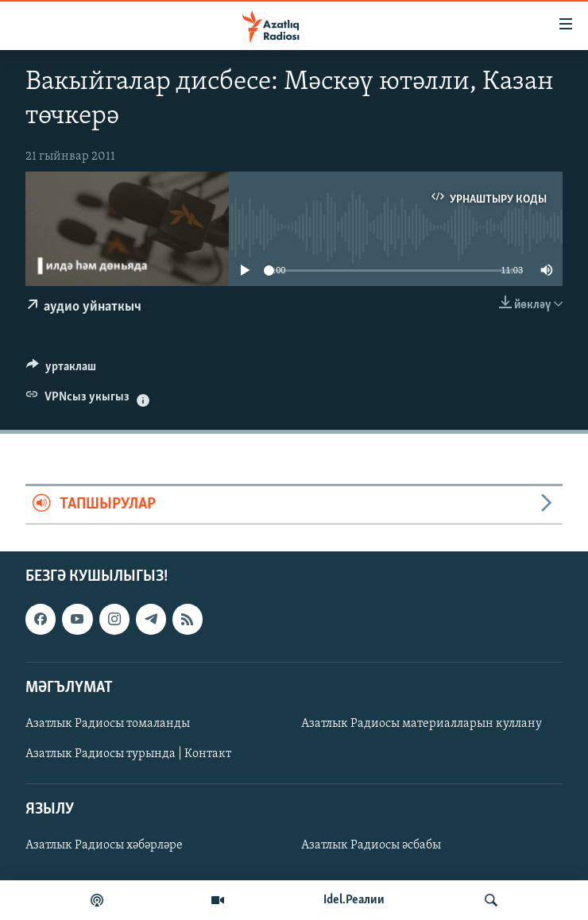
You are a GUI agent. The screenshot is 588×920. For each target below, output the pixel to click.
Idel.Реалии (354, 900)
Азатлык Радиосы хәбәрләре (104, 845)
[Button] (61, 370)
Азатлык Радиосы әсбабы (371, 845)
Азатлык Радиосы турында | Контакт (128, 754)
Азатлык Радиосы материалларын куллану (422, 724)
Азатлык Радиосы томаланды (108, 724)
